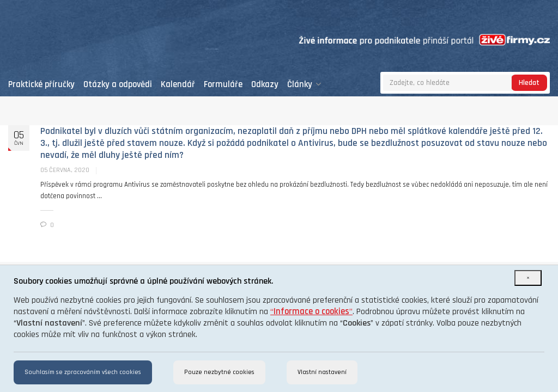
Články (304, 85)
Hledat (529, 83)
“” (311, 312)
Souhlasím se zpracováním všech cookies (83, 372)
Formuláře (223, 85)
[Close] (528, 278)
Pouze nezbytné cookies (219, 372)
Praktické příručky (41, 85)
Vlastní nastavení (322, 372)
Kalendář (178, 85)
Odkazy (265, 85)
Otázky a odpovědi (118, 85)
